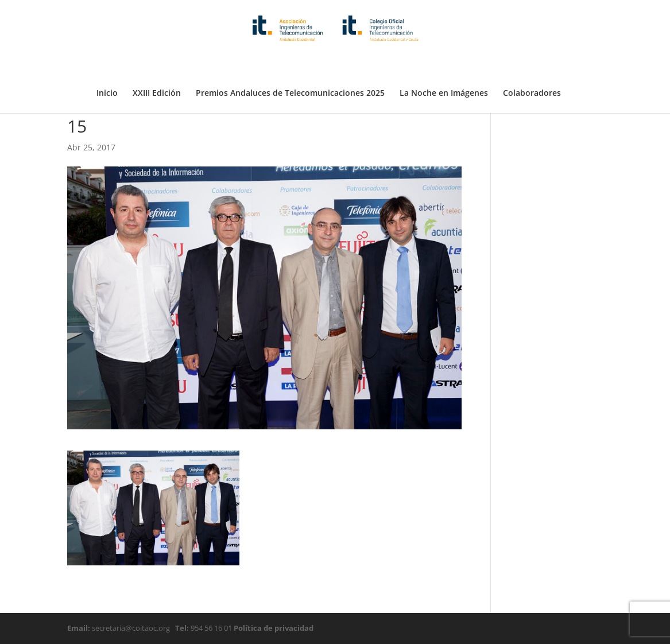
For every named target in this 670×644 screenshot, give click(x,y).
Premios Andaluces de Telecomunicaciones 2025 (290, 65)
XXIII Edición (157, 65)
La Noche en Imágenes (444, 65)
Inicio (107, 65)
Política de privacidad (273, 628)
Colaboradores (532, 65)
